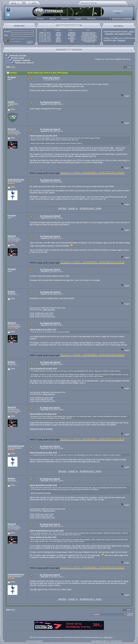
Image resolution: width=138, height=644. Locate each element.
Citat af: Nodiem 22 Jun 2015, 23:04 (43, 537)
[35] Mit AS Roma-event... (89, 40)
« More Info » (108, 637)
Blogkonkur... (72, 34)
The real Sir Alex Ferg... (89, 32)
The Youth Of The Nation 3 (89, 37)
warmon (58, 40)
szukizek (58, 34)
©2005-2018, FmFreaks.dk (34, 641)
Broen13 (58, 35)
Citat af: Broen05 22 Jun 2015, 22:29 (43, 485)
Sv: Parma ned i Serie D (50, 102)
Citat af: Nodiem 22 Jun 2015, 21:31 (43, 330)
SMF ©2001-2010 (116, 641)
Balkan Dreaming (49, 310)
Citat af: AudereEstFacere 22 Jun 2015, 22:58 (47, 531)
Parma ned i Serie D (24, 63)
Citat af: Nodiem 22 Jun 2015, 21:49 (43, 414)
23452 (132, 31)
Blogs (72, 37)
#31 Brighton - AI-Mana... (89, 35)
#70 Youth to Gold (89, 41)
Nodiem (11, 292)
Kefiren (11, 102)
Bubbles (58, 38)
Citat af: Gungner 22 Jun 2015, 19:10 (43, 136)
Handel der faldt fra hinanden (41, 429)
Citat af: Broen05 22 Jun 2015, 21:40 (43, 369)
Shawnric (122, 40)
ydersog (58, 32)
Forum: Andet (17, 58)
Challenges (72, 32)
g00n (58, 37)
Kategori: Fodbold (22, 60)
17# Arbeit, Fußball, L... (89, 34)
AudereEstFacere (16, 180)
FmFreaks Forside (18, 56)
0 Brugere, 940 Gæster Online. (118, 34)
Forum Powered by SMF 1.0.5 (100, 641)
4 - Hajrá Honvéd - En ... (89, 38)
